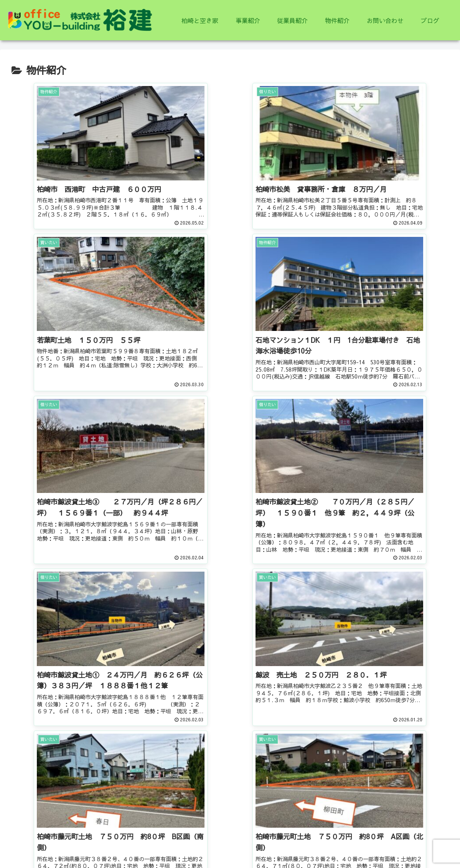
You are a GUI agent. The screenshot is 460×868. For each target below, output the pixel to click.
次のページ (230, 697)
